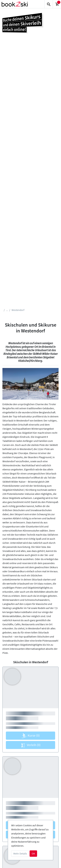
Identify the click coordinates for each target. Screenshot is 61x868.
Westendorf (18, 310)
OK (33, 853)
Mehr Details (20, 853)
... (7, 310)
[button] (7, 384)
